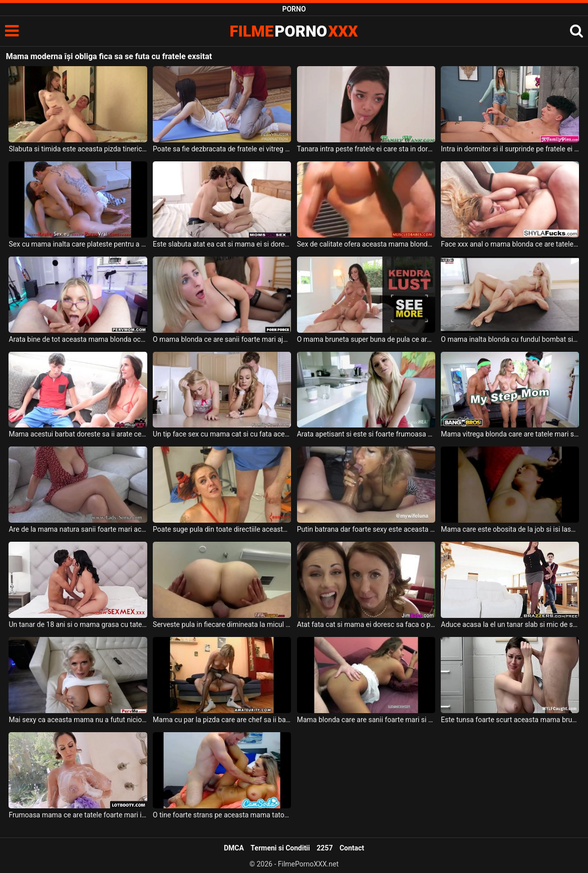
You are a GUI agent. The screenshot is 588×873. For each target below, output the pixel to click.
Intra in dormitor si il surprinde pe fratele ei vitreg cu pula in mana (510, 149)
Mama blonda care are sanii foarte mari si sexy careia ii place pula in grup (366, 720)
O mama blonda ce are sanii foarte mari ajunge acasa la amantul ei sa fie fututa (222, 339)
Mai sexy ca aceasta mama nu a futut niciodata (78, 720)
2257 (325, 848)
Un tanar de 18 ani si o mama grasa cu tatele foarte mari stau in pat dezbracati (78, 624)
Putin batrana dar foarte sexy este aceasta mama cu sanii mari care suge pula (366, 529)
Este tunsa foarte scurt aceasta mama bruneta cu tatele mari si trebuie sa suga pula (510, 720)
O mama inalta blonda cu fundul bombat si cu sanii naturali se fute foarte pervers (510, 339)
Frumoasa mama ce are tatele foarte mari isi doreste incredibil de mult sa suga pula (78, 815)
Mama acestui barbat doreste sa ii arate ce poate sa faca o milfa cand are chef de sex (78, 434)
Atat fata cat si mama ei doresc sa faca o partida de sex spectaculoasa (366, 624)
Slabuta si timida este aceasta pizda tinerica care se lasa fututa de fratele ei (78, 149)
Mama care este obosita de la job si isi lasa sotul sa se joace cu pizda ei (510, 529)
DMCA (234, 848)
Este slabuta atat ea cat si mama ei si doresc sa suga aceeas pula (222, 244)
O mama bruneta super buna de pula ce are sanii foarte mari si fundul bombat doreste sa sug (366, 339)
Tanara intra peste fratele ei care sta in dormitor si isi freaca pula (366, 149)
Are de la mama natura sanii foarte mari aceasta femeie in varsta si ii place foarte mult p (78, 529)
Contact (352, 848)
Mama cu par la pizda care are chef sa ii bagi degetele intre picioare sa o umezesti (222, 720)
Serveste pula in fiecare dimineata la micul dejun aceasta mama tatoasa (222, 624)
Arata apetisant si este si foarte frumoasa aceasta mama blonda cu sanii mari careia (366, 434)
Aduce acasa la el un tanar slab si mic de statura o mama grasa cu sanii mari (510, 624)
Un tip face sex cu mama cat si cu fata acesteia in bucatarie (222, 434)
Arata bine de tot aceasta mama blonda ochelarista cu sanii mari (78, 339)
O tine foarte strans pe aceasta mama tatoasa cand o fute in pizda (222, 815)
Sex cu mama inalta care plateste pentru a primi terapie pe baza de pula (78, 244)
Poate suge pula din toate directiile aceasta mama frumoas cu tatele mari (222, 529)
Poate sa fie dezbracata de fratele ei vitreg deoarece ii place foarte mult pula (222, 149)
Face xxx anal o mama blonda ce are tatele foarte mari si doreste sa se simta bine (510, 244)
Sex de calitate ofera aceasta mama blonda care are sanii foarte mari (366, 244)
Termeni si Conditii (280, 848)
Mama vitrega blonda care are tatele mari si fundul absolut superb (510, 434)
